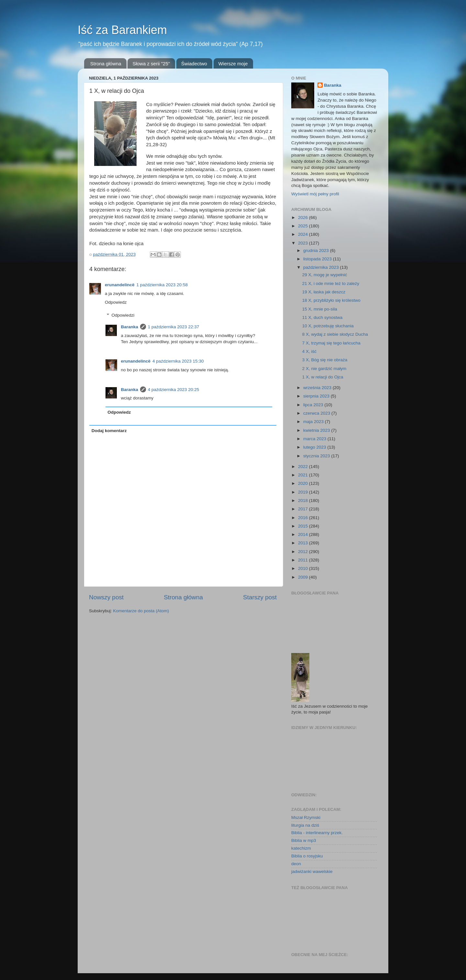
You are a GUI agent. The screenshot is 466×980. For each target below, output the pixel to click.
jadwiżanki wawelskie (312, 871)
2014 (304, 534)
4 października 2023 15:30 (178, 361)
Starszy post (260, 597)
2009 (304, 577)
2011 (304, 560)
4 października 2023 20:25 (173, 390)
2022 (304, 467)
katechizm (301, 848)
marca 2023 (315, 439)
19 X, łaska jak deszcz (324, 292)
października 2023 (322, 267)
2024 (304, 234)
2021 (304, 475)
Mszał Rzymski (306, 817)
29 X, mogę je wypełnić (325, 275)
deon (296, 864)
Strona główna (106, 64)
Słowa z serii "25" (151, 64)
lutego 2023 (315, 447)
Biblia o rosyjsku (307, 856)
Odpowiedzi (123, 315)
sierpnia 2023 (317, 396)
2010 (304, 568)
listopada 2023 (318, 259)
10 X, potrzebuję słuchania (328, 326)
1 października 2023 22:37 (173, 327)
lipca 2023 (314, 405)
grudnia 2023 (317, 250)
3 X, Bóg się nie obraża (325, 360)
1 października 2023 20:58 (162, 285)
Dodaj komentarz (109, 431)
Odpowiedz (116, 302)
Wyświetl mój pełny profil (315, 194)
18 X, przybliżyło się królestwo (331, 300)
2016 (304, 518)
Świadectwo (194, 64)
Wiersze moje (233, 64)
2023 (304, 243)
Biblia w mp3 (304, 840)
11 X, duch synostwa (322, 317)
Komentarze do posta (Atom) (141, 611)
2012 (304, 552)
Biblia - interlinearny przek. (317, 833)
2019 (304, 492)
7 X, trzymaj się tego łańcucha (331, 343)
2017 (304, 509)
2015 (304, 526)
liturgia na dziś (305, 825)
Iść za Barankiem (122, 30)
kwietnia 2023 (317, 430)
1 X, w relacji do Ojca (323, 377)
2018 (304, 501)
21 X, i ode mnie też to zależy (331, 283)
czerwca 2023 (317, 413)
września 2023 (318, 388)
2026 (304, 218)
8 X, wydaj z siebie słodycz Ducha (335, 334)
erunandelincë (120, 285)
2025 (304, 226)
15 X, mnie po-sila (320, 309)
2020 (304, 483)
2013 (304, 543)
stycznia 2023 (317, 456)
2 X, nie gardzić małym (324, 369)
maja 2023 (314, 422)
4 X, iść (309, 351)
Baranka (130, 327)
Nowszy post (106, 597)
